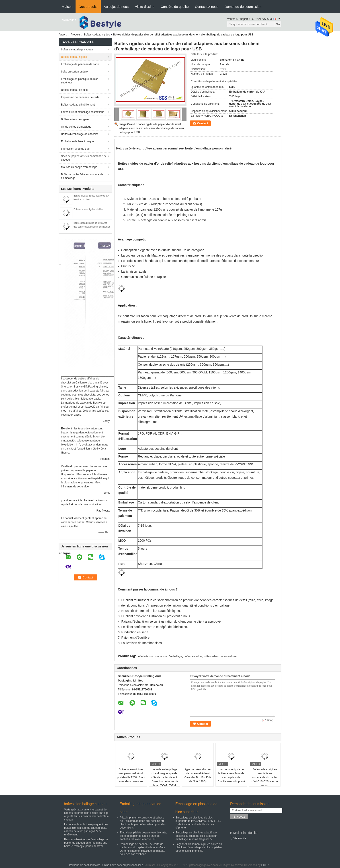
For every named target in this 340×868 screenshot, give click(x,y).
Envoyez (239, 817)
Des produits (88, 7)
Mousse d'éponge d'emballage (79, 167)
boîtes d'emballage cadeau (77, 50)
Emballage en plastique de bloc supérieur (80, 81)
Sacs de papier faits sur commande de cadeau (84, 158)
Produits (76, 35)
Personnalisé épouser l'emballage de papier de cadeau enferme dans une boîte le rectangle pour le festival (86, 843)
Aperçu (63, 35)
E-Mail (235, 833)
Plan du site (249, 833)
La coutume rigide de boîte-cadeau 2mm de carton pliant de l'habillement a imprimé (231, 775)
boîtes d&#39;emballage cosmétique (83, 112)
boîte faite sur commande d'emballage (159, 656)
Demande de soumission (243, 7)
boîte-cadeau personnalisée (220, 656)
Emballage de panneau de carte (80, 64)
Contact (203, 123)
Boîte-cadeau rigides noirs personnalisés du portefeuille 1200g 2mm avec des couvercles (131, 775)
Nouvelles (69, 20)
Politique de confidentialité (85, 865)
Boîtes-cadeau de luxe (74, 90)
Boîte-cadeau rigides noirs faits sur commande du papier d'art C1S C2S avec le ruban (265, 777)
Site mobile (238, 838)
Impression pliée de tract (76, 149)
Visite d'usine (145, 7)
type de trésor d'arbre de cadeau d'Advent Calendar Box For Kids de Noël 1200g (198, 775)
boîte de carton (193, 656)
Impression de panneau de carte (80, 97)
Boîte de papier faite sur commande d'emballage (82, 176)
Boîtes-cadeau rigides (97, 35)
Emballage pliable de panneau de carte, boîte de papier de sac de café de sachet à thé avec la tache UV (143, 836)
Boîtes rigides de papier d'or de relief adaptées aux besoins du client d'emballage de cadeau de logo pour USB (151, 128)
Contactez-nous (207, 7)
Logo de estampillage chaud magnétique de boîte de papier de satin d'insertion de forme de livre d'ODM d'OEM (164, 777)
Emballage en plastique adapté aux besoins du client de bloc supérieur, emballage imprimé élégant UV (196, 836)
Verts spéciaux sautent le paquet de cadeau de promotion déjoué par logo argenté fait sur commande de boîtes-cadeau (86, 815)
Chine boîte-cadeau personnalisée (123, 865)
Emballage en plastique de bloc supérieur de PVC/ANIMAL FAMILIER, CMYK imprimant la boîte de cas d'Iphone (198, 823)
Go (278, 24)
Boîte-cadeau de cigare (75, 119)
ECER (265, 865)
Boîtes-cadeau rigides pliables (88, 209)
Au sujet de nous (116, 7)
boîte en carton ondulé (74, 72)
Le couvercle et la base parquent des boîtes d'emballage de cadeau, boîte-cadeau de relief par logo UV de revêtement (86, 830)
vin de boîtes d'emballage (76, 127)
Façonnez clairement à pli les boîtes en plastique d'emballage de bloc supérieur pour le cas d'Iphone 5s (199, 847)
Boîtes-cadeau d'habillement (78, 105)
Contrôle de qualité (175, 7)
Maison (67, 7)
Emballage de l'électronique (77, 141)
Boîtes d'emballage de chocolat (80, 134)
